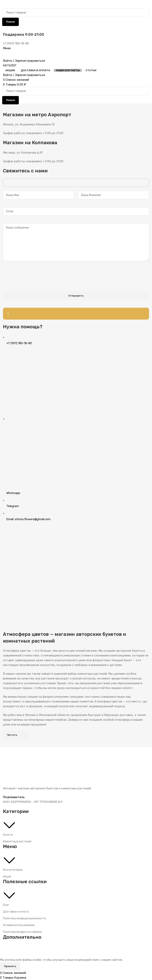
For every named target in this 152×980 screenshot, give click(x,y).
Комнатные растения (17, 841)
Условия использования (19, 925)
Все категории (13, 870)
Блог (6, 905)
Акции (7, 877)
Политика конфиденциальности (24, 918)
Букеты (8, 835)
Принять (10, 966)
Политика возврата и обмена (22, 932)
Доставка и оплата (16, 912)
